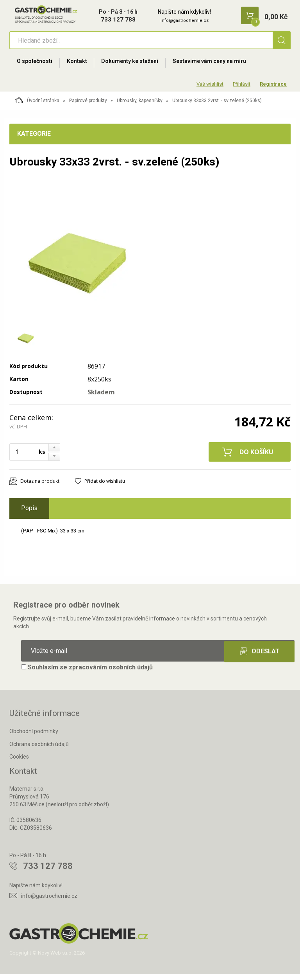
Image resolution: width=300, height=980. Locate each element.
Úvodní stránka (37, 106)
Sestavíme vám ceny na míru (221, 65)
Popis (29, 514)
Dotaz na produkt (40, 487)
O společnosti (36, 65)
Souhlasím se (87, 673)
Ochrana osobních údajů (39, 750)
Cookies (19, 763)
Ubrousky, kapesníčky (140, 107)
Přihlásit (242, 90)
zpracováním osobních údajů (111, 673)
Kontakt (82, 65)
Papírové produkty (88, 107)
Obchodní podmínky (34, 737)
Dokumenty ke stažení (138, 65)
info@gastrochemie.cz (185, 21)
